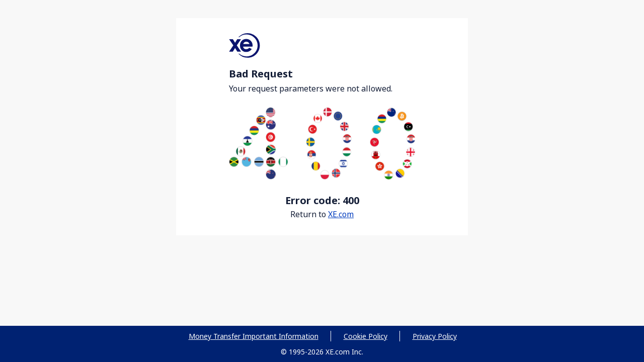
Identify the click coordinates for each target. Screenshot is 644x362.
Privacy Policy (435, 336)
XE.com (341, 214)
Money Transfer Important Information (254, 336)
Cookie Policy (366, 336)
